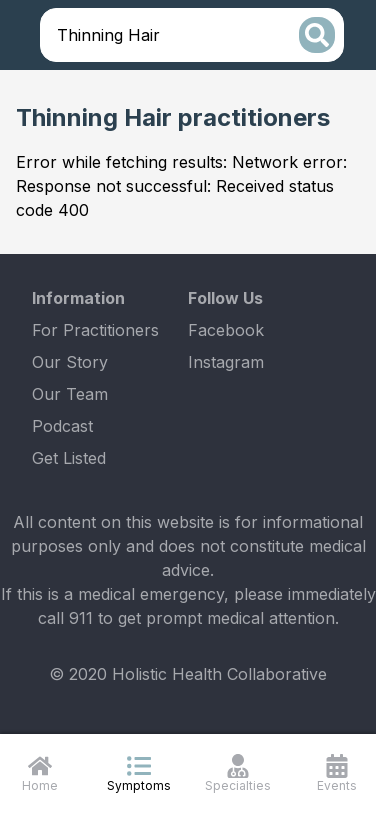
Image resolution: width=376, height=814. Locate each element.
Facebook (226, 330)
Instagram (226, 362)
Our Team (70, 394)
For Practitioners (95, 330)
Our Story (70, 362)
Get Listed (69, 458)
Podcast (62, 426)
